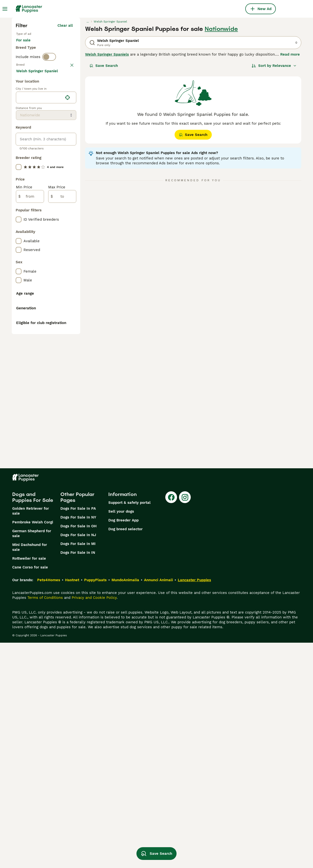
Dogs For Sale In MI (78, 769)
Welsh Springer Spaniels (107, 54)
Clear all (65, 25)
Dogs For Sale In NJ (78, 760)
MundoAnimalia (125, 805)
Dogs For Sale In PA (78, 734)
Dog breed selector (125, 754)
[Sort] (274, 66)
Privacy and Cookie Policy (94, 823)
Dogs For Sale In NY (78, 743)
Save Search (104, 66)
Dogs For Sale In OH (78, 751)
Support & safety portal (129, 728)
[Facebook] (171, 723)
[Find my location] (67, 213)
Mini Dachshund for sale (30, 772)
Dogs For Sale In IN (78, 778)
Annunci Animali (158, 805)
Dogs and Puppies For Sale (33, 723)
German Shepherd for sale (32, 759)
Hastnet (72, 805)
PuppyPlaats (95, 805)
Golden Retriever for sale (31, 736)
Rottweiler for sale (29, 784)
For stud (53, 45)
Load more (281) (62, 187)
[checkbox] (19, 99)
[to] (62, 312)
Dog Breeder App (123, 746)
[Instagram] (185, 723)
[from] (30, 312)
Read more (290, 54)
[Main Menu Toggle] (5, 9)
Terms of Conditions (45, 823)
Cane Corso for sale (30, 793)
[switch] (49, 64)
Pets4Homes (49, 805)
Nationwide (221, 29)
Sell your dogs (121, 737)
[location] (46, 213)
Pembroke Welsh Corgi (33, 747)
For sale (27, 45)
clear (68, 74)
